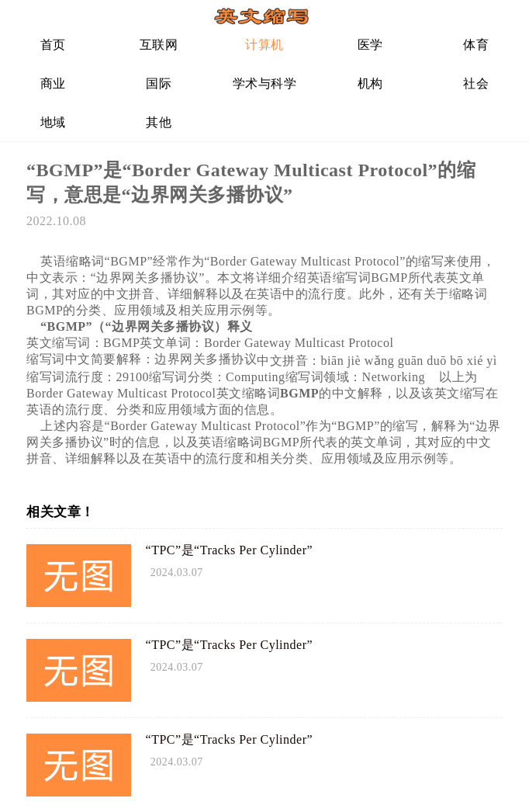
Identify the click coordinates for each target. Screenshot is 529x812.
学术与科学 (265, 83)
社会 (476, 83)
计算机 (264, 45)
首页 (53, 45)
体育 (476, 45)
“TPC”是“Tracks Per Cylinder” (230, 550)
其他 (159, 122)
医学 (370, 45)
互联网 (159, 45)
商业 (53, 83)
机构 (370, 83)
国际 (159, 83)
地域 (53, 122)
